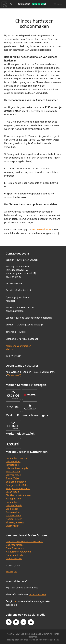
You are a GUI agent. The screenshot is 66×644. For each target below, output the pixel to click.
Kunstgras (11, 571)
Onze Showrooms (15, 548)
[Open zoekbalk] (11, 4)
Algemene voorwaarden (18, 346)
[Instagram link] (23, 622)
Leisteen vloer (13, 461)
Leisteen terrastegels (17, 468)
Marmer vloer (13, 472)
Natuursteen (12, 502)
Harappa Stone (14, 499)
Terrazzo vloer (13, 512)
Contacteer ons (14, 558)
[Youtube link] (31, 622)
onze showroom (37, 594)
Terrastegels (12, 465)
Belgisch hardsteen (16, 482)
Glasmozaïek (12, 526)
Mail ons (10, 349)
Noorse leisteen (14, 519)
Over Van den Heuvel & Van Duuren (25, 541)
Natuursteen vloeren (17, 458)
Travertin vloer (13, 516)
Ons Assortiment (15, 545)
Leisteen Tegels (14, 505)
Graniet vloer (13, 509)
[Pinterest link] (16, 622)
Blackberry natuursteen (18, 495)
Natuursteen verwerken (18, 552)
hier (15, 601)
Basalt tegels (12, 492)
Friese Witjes (12, 478)
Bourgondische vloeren (18, 488)
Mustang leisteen (15, 522)
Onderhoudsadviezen (17, 555)
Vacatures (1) (14, 375)
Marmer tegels (13, 475)
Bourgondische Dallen (17, 485)
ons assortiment (41, 229)
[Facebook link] (9, 622)
